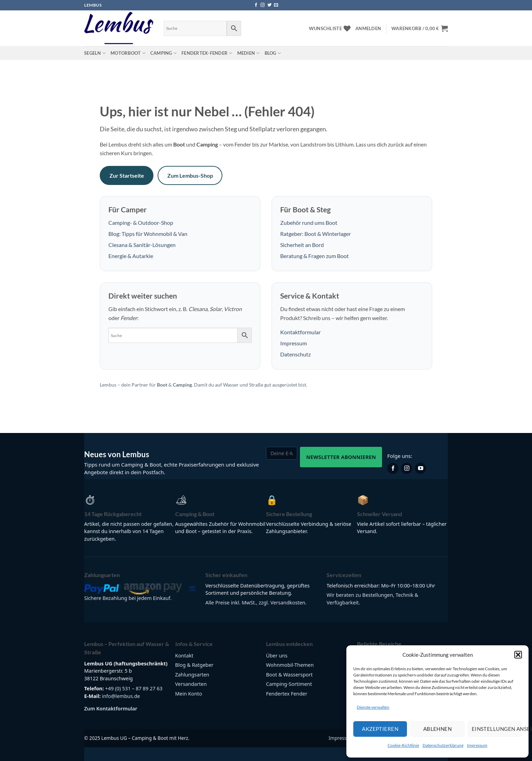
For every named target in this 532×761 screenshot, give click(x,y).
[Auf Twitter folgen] (269, 5)
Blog (273, 53)
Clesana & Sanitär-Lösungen (142, 245)
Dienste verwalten (373, 707)
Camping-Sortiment (289, 684)
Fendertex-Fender (207, 53)
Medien (249, 53)
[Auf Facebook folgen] (256, 5)
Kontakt (184, 656)
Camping (163, 53)
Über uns (277, 656)
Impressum (477, 745)
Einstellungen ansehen (497, 729)
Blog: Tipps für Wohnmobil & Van (148, 234)
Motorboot (128, 53)
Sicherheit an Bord (302, 245)
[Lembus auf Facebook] (393, 468)
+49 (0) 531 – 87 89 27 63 (134, 688)
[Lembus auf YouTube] (420, 468)
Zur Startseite (127, 175)
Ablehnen (438, 729)
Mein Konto (189, 694)
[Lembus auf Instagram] (407, 468)
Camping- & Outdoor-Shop (141, 223)
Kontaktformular (300, 332)
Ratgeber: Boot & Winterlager (316, 234)
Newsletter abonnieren (341, 457)
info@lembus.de (121, 696)
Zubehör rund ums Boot (309, 223)
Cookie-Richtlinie (403, 745)
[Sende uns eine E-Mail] (276, 5)
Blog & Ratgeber (194, 665)
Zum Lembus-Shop (190, 175)
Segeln (95, 53)
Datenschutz (295, 354)
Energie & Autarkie (131, 256)
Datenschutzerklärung (443, 745)
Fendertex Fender (287, 694)
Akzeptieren (380, 729)
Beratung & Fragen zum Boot (314, 256)
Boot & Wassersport (289, 675)
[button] (518, 655)
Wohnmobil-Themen (290, 665)
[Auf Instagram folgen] (263, 5)
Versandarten (191, 684)
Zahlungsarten (192, 675)
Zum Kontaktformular (111, 709)
